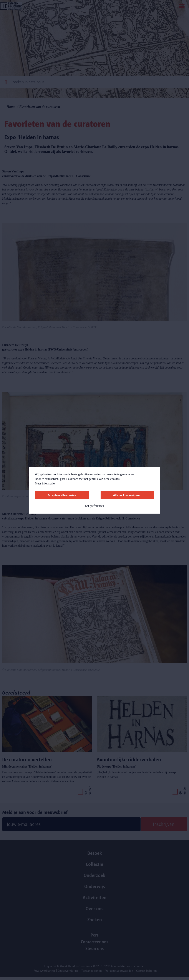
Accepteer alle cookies (62, 495)
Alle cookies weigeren (127, 495)
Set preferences (94, 506)
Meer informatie (45, 483)
